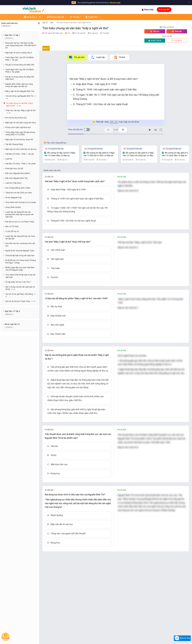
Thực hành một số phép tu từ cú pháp (21, 202)
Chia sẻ (155, 31)
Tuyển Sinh (93, 17)
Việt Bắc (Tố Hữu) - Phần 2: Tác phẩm (21, 164)
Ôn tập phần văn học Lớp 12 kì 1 (18, 282)
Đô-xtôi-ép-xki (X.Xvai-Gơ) (16, 118)
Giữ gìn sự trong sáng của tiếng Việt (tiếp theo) (20, 78)
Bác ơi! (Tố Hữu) (12, 226)
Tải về (155, 41)
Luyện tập (98, 57)
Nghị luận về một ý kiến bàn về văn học (21, 149)
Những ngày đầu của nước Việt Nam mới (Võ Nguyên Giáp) (20, 269)
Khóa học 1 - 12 (34, 17)
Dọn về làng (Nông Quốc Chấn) (18, 188)
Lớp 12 (45, 23)
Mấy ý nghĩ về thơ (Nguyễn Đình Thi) (20, 91)
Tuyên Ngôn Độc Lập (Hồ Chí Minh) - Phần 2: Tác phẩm (20, 71)
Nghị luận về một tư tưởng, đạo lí (19, 53)
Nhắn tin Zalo (182, 638)
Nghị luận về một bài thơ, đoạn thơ (19, 140)
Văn (52, 23)
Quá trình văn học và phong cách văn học (20, 245)
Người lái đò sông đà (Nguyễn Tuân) (20, 251)
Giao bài (177, 31)
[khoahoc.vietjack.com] (33, 10)
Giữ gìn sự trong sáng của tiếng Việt (20, 65)
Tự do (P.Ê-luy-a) (12, 231)
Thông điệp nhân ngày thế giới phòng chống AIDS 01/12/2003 (20, 134)
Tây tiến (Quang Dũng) (14, 144)
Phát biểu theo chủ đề (14, 169)
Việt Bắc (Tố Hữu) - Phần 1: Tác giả (20, 154)
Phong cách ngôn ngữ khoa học (18, 127)
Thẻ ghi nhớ (77, 57)
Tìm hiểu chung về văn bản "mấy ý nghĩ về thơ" (74, 23)
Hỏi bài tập (6, 636)
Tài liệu (76, 17)
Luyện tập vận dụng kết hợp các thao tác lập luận (20, 237)
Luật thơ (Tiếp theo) (13, 183)
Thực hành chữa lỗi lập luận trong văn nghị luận (20, 276)
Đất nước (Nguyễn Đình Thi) (16, 178)
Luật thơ (9, 159)
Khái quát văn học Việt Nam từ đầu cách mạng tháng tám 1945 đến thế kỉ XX (21, 45)
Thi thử (119, 57)
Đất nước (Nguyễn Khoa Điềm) (18, 173)
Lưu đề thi (177, 41)
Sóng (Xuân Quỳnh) (13, 207)
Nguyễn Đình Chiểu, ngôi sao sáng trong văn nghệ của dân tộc (19, 85)
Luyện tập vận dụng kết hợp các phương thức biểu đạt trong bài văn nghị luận (19, 214)
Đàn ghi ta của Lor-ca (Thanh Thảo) (20, 222)
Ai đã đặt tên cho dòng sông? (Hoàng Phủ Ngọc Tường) (21, 261)
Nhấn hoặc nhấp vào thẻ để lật (116, 122)
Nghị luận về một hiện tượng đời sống (21, 123)
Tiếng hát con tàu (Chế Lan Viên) (19, 193)
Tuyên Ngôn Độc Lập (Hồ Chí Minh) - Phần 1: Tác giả (20, 59)
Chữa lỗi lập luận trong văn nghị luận (20, 255)
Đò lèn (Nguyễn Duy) (14, 198)
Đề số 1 (46, 48)
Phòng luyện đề (57, 17)
